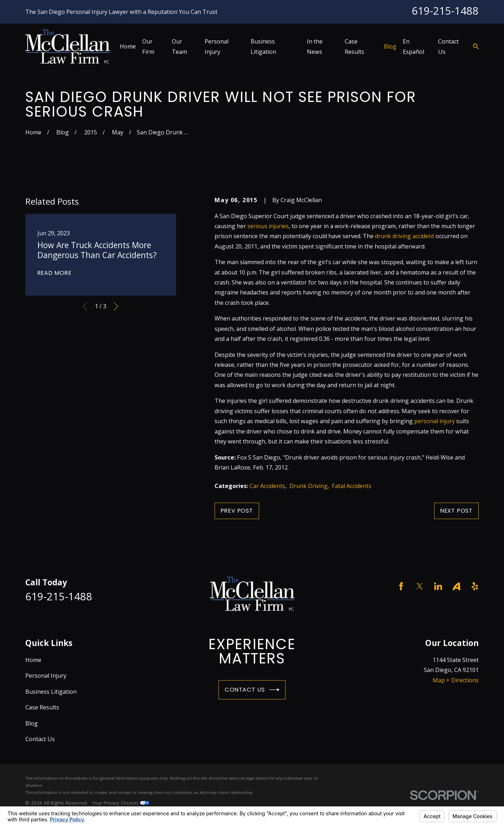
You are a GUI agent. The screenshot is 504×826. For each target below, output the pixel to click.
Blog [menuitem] (390, 46)
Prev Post (237, 511)
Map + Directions (456, 680)
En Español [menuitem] (413, 46)
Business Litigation (51, 692)
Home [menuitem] (128, 46)
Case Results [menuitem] (354, 46)
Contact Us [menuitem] (448, 46)
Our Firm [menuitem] (148, 46)
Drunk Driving (308, 486)
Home (33, 660)
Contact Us (252, 690)
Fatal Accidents (352, 486)
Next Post (456, 511)
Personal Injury (46, 676)
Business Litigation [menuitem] (263, 46)
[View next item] (116, 306)
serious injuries (268, 226)
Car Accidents (267, 486)
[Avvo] (456, 586)
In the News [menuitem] (315, 46)
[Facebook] (401, 586)
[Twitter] (420, 586)
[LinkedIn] (438, 586)
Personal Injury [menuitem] (217, 46)
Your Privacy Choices (121, 803)
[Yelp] (475, 586)
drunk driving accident (405, 236)
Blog (32, 723)
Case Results (42, 707)
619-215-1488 (445, 11)
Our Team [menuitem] (179, 46)
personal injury (434, 421)
